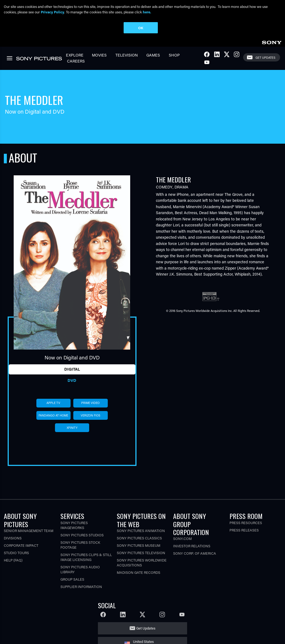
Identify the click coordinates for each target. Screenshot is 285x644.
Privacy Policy (53, 12)
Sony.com (182, 538)
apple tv (53, 403)
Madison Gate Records (139, 572)
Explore (75, 55)
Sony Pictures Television (141, 553)
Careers (76, 61)
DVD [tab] (72, 380)
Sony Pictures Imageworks (74, 525)
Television (127, 55)
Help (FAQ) (13, 560)
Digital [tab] (72, 369)
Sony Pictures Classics (139, 538)
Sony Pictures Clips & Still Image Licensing (86, 557)
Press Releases (244, 530)
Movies (99, 55)
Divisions (13, 538)
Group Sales (72, 579)
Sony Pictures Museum (139, 545)
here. (147, 12)
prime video (90, 403)
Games (153, 55)
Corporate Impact (21, 545)
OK (141, 28)
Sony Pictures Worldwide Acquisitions (142, 562)
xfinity (72, 428)
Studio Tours (16, 553)
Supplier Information (81, 587)
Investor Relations (192, 546)
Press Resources (246, 523)
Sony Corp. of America (195, 553)
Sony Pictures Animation (141, 531)
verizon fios (91, 415)
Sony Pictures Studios (82, 535)
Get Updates (265, 57)
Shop (174, 55)
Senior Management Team (29, 531)
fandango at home (53, 415)
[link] (272, 42)
